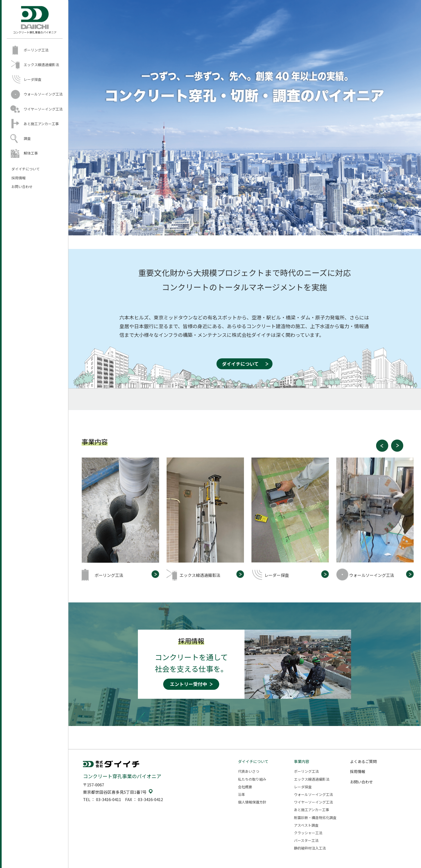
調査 (27, 138)
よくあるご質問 (363, 761)
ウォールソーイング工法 (43, 94)
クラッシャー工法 (308, 833)
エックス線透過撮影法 (41, 65)
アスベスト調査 (306, 825)
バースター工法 (306, 840)
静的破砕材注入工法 (310, 848)
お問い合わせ (22, 187)
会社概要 (245, 787)
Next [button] (397, 446)
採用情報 (18, 178)
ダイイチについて (26, 169)
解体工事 (31, 153)
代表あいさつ (249, 771)
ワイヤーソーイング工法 (43, 109)
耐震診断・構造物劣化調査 (315, 818)
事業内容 (302, 761)
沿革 (242, 794)
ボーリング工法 (36, 50)
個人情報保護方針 (252, 802)
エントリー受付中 (188, 684)
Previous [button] (382, 446)
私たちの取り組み (252, 779)
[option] (124, 519)
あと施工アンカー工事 (41, 124)
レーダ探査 (32, 79)
